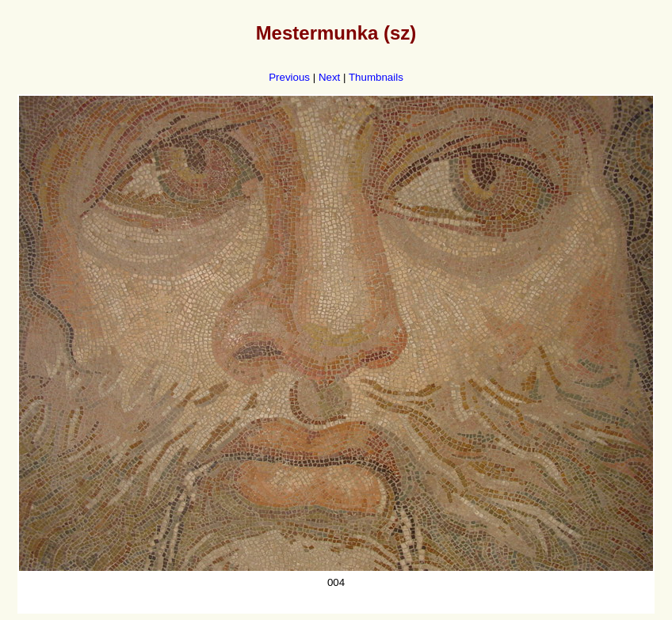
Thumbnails (376, 77)
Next (329, 77)
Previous (289, 77)
